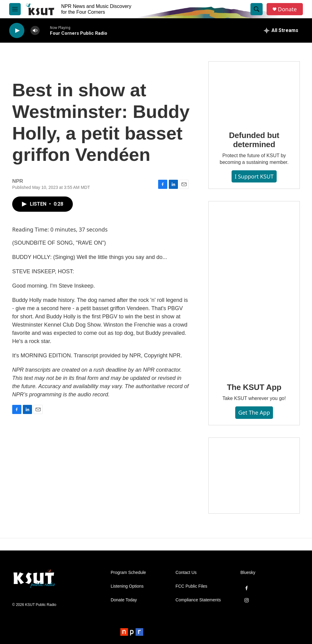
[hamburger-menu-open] (15, 9)
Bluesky (248, 573)
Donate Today (124, 600)
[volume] (35, 31)
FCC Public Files (191, 586)
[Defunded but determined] (254, 92)
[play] (17, 31)
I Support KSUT (254, 176)
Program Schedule (128, 573)
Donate (287, 9)
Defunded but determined (254, 140)
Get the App (254, 412)
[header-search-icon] (257, 9)
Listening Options (127, 586)
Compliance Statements (198, 600)
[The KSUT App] (254, 288)
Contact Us (186, 573)
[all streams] (281, 30)
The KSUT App (254, 387)
